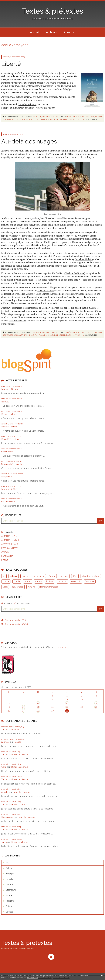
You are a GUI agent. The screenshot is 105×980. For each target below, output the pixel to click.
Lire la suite (61, 647)
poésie (6, 581)
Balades (10, 868)
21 (38, 707)
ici (60, 214)
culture (14, 576)
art (4, 576)
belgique (64, 576)
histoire (31, 587)
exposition (39, 576)
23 (67, 707)
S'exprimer (7, 477)
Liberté (11, 64)
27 (23, 711)
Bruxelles (10, 879)
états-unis (76, 581)
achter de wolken (86, 117)
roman (28, 581)
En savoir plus (33, 978)
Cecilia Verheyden (51, 154)
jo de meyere (74, 119)
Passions (54, 117)
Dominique (7, 817)
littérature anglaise (91, 576)
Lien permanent (11, 117)
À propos (69, 32)
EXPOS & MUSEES (10, 548)
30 (67, 711)
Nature (9, 895)
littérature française (49, 587)
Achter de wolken (18, 321)
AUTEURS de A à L (10, 536)
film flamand (41, 119)
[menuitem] (35, 32)
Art (7, 863)
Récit (75, 576)
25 (96, 707)
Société (9, 912)
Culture (46, 117)
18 (96, 703)
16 (67, 703)
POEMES (5, 560)
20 (23, 707)
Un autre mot (9, 502)
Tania (4, 729)
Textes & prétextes (52, 11)
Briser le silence (10, 414)
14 (38, 703)
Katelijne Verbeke (84, 259)
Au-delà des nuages (45, 108)
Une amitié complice (13, 464)
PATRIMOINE (7, 556)
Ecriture (50, 581)
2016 (32, 119)
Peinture (10, 906)
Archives (51, 32)
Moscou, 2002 (9, 489)
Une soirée (7, 452)
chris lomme (62, 119)
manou (5, 742)
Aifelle (5, 792)
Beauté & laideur (10, 439)
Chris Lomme (71, 157)
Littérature (11, 890)
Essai (5, 587)
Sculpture (90, 581)
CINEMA (5, 552)
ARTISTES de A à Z (10, 544)
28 (38, 711)
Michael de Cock (46, 291)
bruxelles (62, 581)
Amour (52, 576)
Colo (4, 767)
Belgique (37, 117)
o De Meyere (88, 157)
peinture (26, 576)
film (75, 117)
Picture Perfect (9, 427)
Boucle (5, 402)
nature (38, 581)
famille (17, 581)
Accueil (35, 32)
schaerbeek (18, 587)
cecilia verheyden (22, 119)
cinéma (69, 117)
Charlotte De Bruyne (74, 273)
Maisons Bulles (10, 389)
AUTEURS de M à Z (10, 540)
